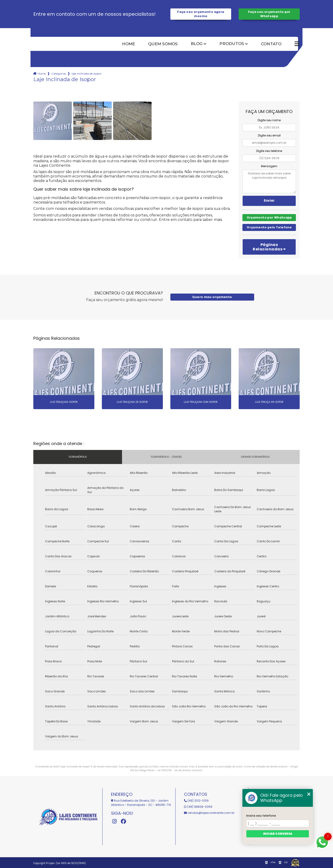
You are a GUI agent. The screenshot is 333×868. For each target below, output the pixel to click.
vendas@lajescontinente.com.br (209, 813)
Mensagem (269, 166)
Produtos (232, 44)
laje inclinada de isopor (87, 74)
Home (128, 44)
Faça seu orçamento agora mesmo (201, 14)
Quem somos (163, 44)
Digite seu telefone (269, 151)
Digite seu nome (269, 120)
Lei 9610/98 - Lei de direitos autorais (180, 770)
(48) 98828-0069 (198, 807)
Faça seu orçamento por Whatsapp (269, 14)
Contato (271, 44)
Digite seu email (269, 135)
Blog (197, 44)
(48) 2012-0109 (196, 801)
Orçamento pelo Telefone (269, 227)
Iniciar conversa (278, 834)
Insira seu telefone (261, 816)
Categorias (59, 74)
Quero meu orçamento (212, 297)
